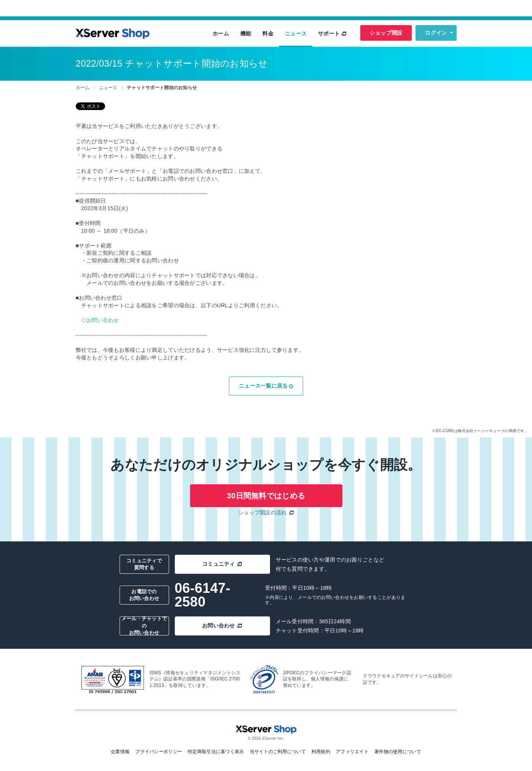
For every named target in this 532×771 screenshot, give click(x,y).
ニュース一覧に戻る (266, 386)
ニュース (296, 34)
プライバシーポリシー (159, 752)
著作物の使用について (398, 752)
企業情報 (120, 752)
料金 (268, 34)
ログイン (436, 33)
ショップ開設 (386, 33)
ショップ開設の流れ (263, 512)
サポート (332, 34)
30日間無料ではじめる (266, 496)
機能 (246, 34)
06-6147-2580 (203, 595)
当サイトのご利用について (278, 752)
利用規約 (321, 752)
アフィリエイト (352, 752)
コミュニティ (222, 564)
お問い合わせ (103, 320)
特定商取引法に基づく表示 (216, 752)
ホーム (221, 34)
